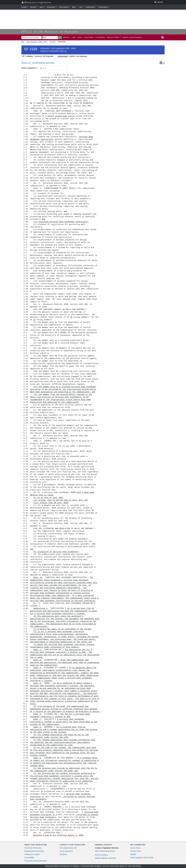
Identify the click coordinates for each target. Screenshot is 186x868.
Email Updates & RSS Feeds (142, 858)
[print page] (162, 37)
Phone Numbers (101, 855)
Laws (74, 37)
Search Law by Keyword (132, 37)
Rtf (162, 63)
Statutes (66, 37)
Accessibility (29, 858)
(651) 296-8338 (101, 851)
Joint (41, 7)
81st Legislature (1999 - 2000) (37, 42)
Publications (103, 7)
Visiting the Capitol (32, 854)
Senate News (136, 851)
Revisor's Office (113, 37)
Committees (64, 7)
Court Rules (89, 37)
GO (60, 37)
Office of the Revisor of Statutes (50, 32)
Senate (33, 7)
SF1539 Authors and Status (43, 63)
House (24, 7)
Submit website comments (105, 858)
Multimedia (90, 7)
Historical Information (33, 848)
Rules (80, 37)
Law (81, 7)
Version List (26, 63)
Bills (74, 7)
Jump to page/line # (29, 68)
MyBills (133, 854)
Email (112, 851)
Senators (63, 854)
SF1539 (53, 42)
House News (135, 848)
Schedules (51, 7)
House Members (66, 851)
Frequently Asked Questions (36, 861)
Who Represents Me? (68, 848)
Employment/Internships (34, 851)
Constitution (100, 37)
